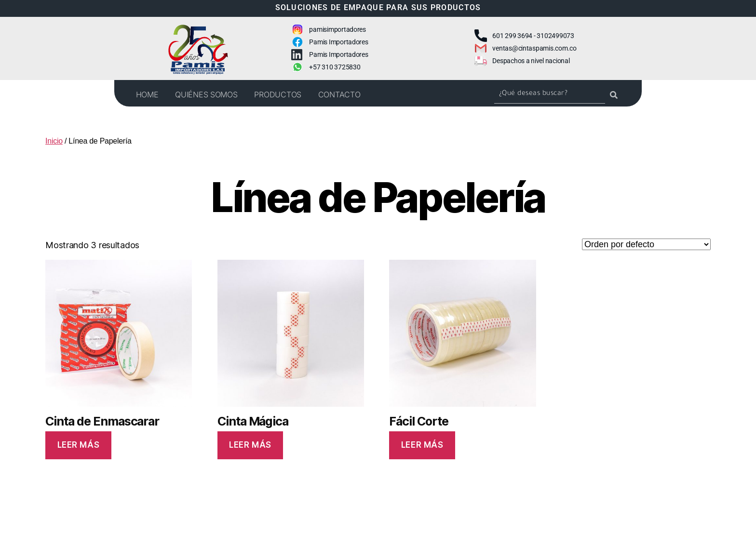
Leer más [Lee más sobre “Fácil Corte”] (422, 445)
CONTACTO (339, 94)
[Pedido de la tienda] (646, 244)
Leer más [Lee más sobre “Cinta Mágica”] (250, 445)
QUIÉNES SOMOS (206, 94)
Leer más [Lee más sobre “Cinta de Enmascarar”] (79, 445)
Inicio (54, 141)
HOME (147, 94)
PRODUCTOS (278, 94)
